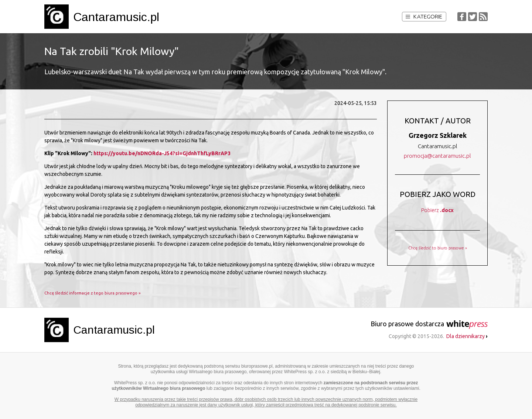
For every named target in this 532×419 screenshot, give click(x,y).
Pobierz (437, 210)
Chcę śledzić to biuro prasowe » (438, 248)
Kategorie (424, 16)
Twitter (473, 17)
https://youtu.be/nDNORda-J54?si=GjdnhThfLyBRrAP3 (162, 153)
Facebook (462, 17)
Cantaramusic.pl (116, 17)
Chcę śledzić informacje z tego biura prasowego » (93, 293)
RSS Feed (483, 17)
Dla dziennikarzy (467, 336)
